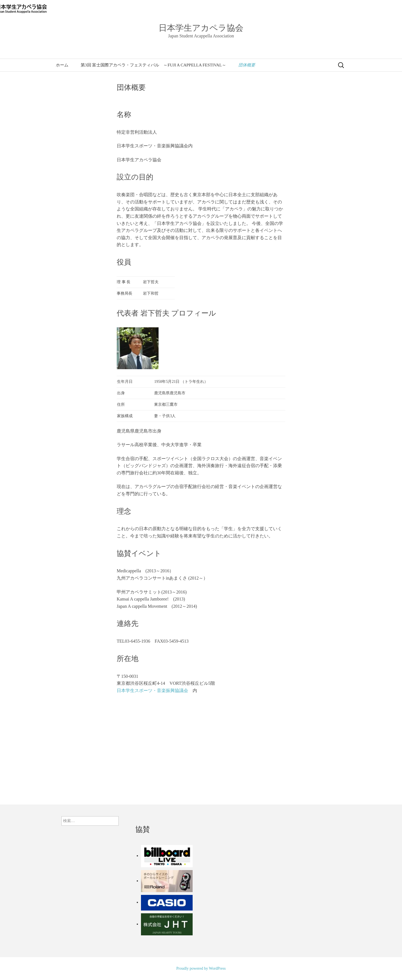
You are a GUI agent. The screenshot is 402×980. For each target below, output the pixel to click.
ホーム (62, 65)
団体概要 (247, 65)
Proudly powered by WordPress (201, 968)
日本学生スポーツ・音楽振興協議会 (152, 690)
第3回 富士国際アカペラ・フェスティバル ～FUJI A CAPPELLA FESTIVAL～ (153, 65)
